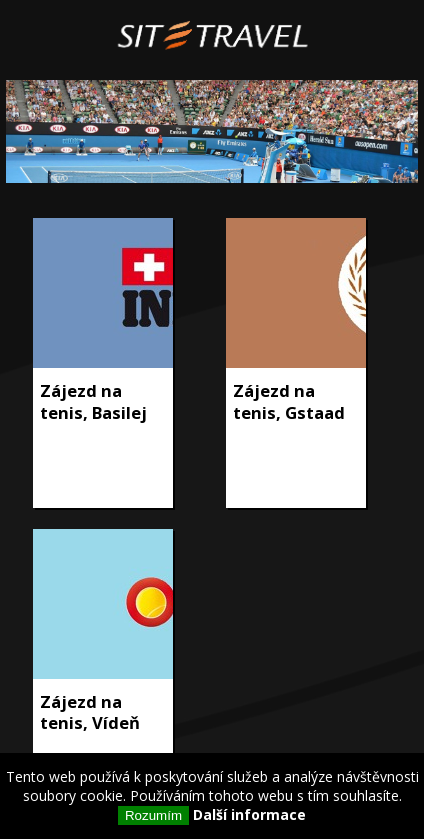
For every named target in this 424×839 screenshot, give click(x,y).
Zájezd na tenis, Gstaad (289, 401)
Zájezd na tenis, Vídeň (90, 712)
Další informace (249, 814)
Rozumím (153, 815)
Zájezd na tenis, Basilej (93, 401)
